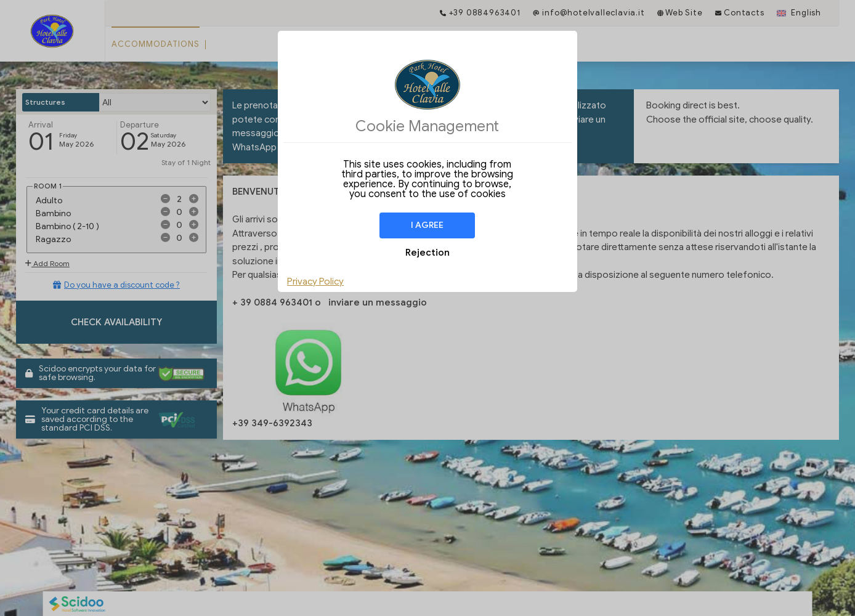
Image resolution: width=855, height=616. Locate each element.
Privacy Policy (315, 282)
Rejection (427, 253)
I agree (427, 225)
